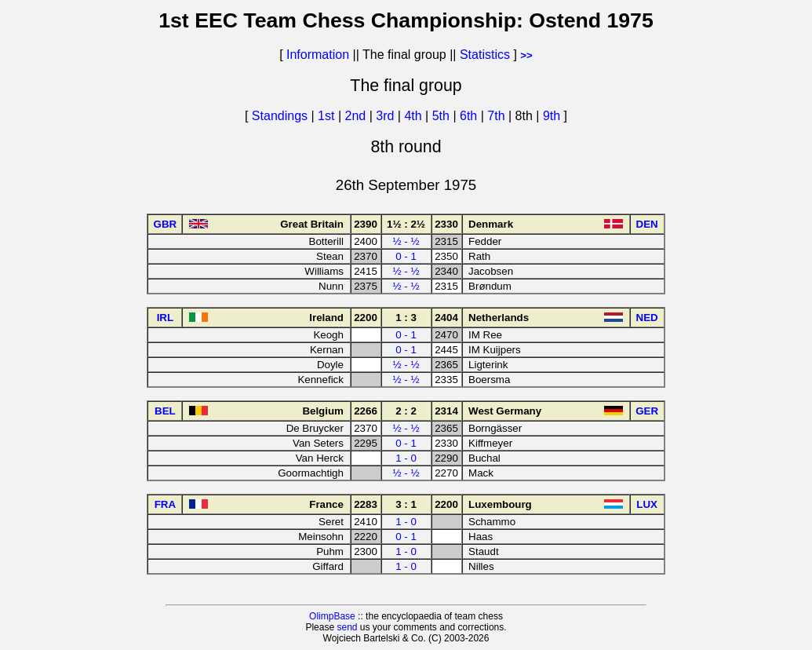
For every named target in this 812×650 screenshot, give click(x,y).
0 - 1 (406, 256)
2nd (357, 116)
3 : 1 (406, 504)
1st (328, 116)
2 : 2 (406, 411)
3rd (387, 116)
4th (415, 116)
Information (318, 55)
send (347, 627)
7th (498, 116)
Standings (280, 116)
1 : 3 (406, 318)
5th (443, 116)
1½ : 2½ (406, 224)
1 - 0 (406, 458)
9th (553, 116)
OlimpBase (332, 616)
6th (470, 116)
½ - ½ (406, 241)
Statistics (485, 55)
